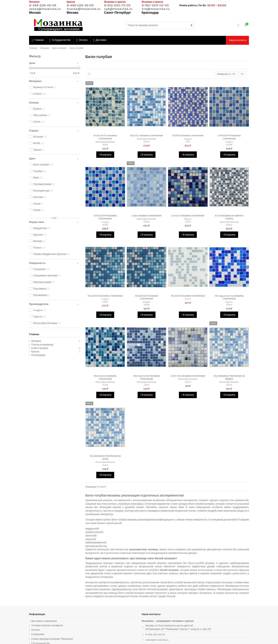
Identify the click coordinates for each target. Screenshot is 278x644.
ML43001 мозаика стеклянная (188, 296)
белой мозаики (169, 570)
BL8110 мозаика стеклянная (188, 136)
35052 (229, 225)
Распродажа (38, 355)
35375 (147, 385)
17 (243, 74)
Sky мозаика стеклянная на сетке (105, 457)
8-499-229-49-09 (43, 5)
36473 (105, 145)
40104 (229, 305)
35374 (105, 385)
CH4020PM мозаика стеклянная (229, 137)
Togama (188, 219)
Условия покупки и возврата (47, 625)
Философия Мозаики (105, 142)
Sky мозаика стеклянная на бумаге (229, 377)
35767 (188, 222)
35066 (229, 145)
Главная (34, 334)
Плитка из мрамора (42, 345)
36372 (105, 465)
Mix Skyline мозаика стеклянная (105, 377)
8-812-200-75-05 (117, 5)
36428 (147, 222)
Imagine (188, 139)
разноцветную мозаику (144, 549)
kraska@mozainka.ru (84, 9)
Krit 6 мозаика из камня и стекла (229, 217)
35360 (146, 142)
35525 (188, 382)
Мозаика (36, 341)
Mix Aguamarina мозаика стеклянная (229, 297)
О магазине (38, 634)
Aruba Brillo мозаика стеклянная (105, 137)
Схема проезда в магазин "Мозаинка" (52, 639)
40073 (188, 299)
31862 (105, 302)
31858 (146, 305)
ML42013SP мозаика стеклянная (147, 297)
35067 (105, 225)
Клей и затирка (40, 348)
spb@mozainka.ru (118, 9)
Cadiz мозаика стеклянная (146, 216)
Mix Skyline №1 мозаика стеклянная (146, 377)
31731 (188, 142)
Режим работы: (189, 5)
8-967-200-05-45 (155, 5)
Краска (35, 352)
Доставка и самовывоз (44, 621)
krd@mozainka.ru (156, 9)
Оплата (35, 630)
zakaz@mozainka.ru (45, 9)
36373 (229, 385)
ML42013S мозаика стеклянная (105, 296)
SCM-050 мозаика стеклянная (188, 376)
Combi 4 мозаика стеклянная (188, 216)
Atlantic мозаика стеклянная (146, 136)
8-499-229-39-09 (80, 5)
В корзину (105, 155)
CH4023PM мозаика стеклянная (105, 217)
